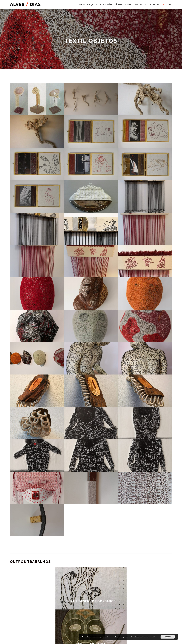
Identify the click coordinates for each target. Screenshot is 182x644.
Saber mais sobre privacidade (146, 637)
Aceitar (168, 637)
